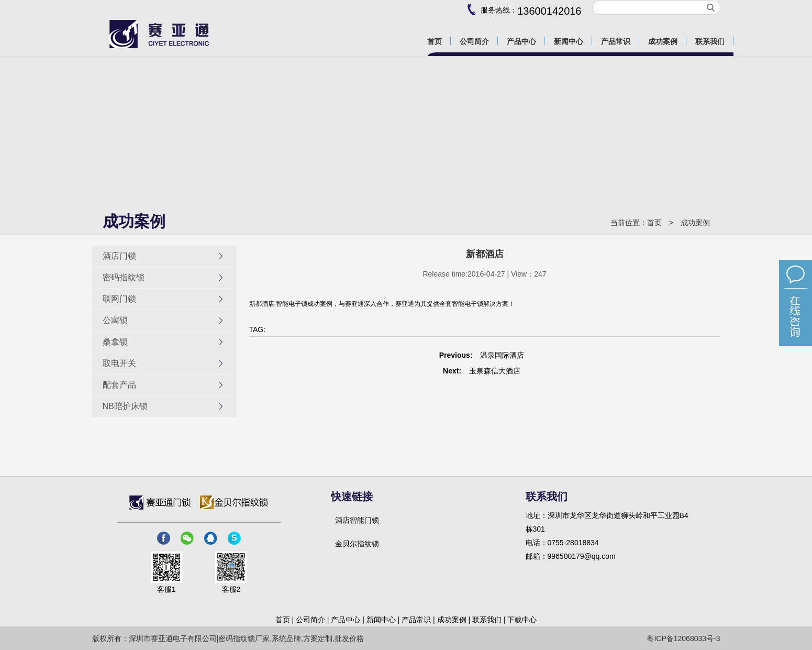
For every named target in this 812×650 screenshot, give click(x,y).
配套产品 (163, 385)
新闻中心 (381, 620)
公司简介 (310, 620)
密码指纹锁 (163, 278)
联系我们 (487, 620)
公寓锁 (163, 321)
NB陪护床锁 (163, 406)
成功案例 (695, 223)
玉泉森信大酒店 (495, 371)
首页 (654, 223)
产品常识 (416, 620)
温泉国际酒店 (502, 355)
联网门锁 (163, 299)
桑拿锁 (163, 342)
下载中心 (522, 620)
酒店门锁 (163, 256)
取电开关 (163, 363)
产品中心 (346, 620)
